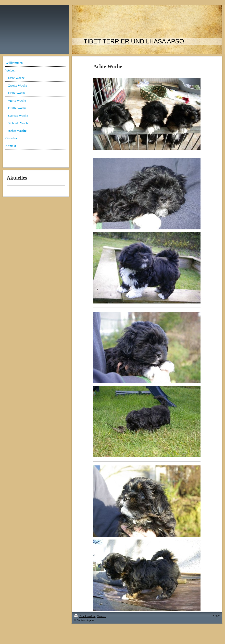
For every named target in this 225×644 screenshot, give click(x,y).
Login (216, 615)
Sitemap (101, 616)
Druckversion (85, 616)
